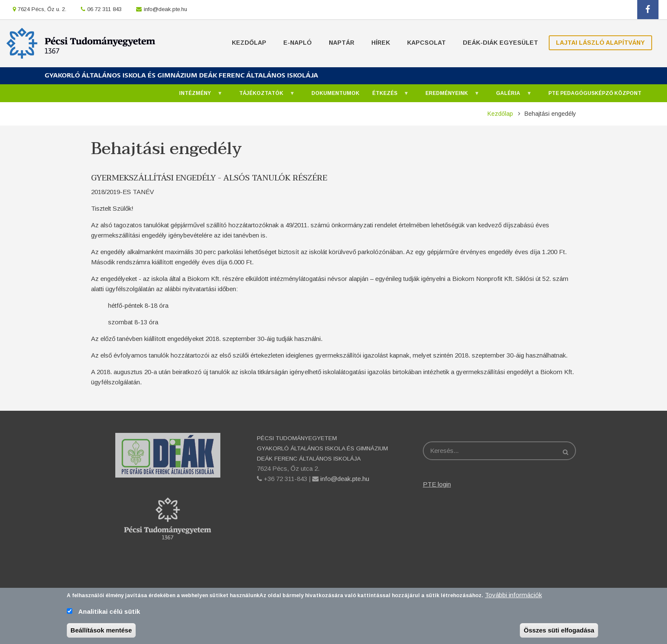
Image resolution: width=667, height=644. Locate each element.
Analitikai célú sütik (109, 614)
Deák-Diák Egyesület (500, 43)
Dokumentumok (335, 93)
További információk (513, 597)
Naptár (342, 43)
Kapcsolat (426, 43)
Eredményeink (448, 96)
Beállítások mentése (101, 632)
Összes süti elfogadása (559, 632)
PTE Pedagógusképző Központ (595, 93)
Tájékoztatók (263, 96)
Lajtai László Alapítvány (600, 43)
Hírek (381, 43)
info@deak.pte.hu (165, 9)
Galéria (510, 96)
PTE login (437, 484)
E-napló (298, 43)
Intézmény (197, 96)
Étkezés (386, 96)
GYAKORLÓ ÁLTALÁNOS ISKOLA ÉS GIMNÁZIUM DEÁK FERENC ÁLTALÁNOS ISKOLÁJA (181, 76)
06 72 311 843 (104, 9)
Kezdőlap (249, 43)
